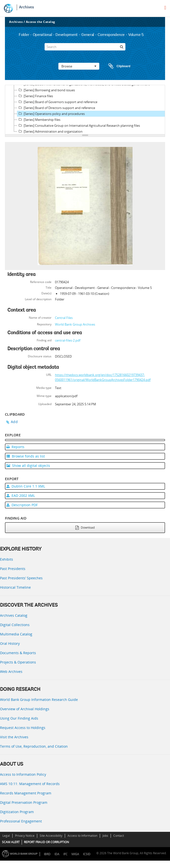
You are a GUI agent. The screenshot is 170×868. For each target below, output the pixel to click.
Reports (15, 447)
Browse (79, 66)
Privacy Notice (25, 836)
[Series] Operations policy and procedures (51, 114)
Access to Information (82, 836)
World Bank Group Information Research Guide (39, 700)
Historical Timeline (15, 587)
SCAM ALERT (11, 842)
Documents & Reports (18, 653)
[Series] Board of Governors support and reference (57, 102)
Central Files (64, 318)
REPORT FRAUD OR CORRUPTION (46, 842)
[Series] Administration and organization (50, 131)
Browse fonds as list (26, 456)
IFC (65, 854)
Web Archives (11, 671)
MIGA (75, 854)
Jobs (105, 836)
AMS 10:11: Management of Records (30, 784)
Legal (6, 836)
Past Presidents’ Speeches (21, 578)
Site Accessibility (51, 836)
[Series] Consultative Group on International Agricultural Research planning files (79, 126)
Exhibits (7, 559)
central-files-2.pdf (68, 340)
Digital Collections (15, 625)
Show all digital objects (28, 466)
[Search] (85, 47)
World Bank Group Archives (75, 324)
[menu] (165, 8)
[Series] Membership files (39, 120)
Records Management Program (26, 793)
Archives (26, 7)
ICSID (87, 854)
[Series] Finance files (35, 96)
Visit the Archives (14, 737)
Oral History (10, 643)
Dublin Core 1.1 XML (26, 486)
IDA (57, 854)
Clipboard (117, 66)
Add (14, 422)
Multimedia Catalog (16, 634)
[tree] (85, 110)
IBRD (47, 854)
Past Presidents (13, 569)
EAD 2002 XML (21, 496)
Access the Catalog (41, 22)
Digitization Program (17, 812)
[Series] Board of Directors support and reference (56, 108)
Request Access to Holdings (23, 728)
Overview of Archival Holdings (25, 709)
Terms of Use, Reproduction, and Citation (34, 746)
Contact (119, 836)
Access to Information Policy (23, 774)
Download (85, 528)
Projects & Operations (18, 662)
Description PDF (22, 505)
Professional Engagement (21, 821)
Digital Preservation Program (24, 802)
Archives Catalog (14, 615)
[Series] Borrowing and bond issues (46, 90)
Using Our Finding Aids (19, 718)
